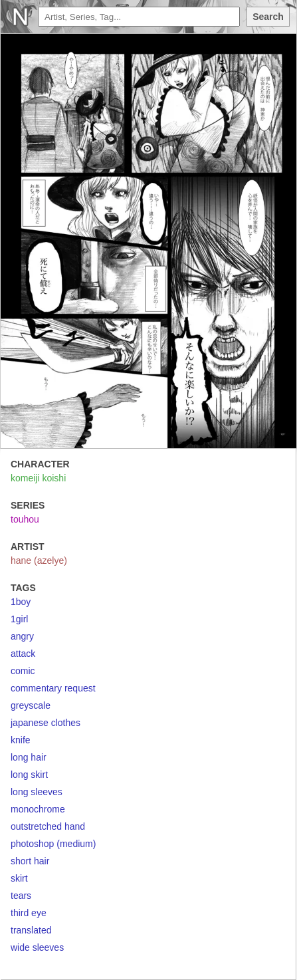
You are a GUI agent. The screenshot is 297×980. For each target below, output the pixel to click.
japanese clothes (46, 723)
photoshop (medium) (53, 844)
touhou (25, 519)
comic (23, 671)
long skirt (29, 775)
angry (22, 636)
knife (21, 740)
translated (31, 930)
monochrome (38, 809)
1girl (19, 619)
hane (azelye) (39, 560)
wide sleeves (37, 947)
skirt (19, 878)
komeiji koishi (38, 478)
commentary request (53, 688)
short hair (30, 861)
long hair (29, 757)
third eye (29, 913)
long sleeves (37, 792)
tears (21, 896)
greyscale (31, 705)
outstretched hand (48, 826)
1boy (21, 602)
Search (268, 17)
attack (23, 654)
